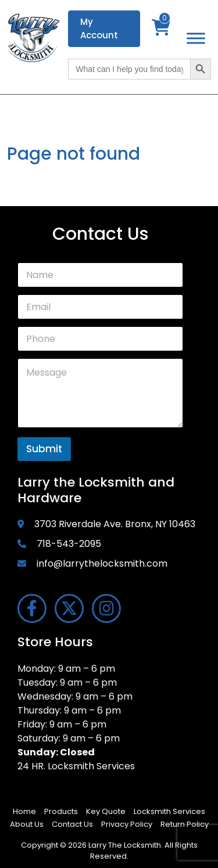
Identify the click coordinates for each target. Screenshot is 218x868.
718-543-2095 (69, 544)
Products (61, 811)
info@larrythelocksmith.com (102, 563)
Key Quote (106, 811)
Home (24, 811)
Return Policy (185, 824)
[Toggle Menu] (196, 38)
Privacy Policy (127, 824)
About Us (27, 824)
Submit (44, 449)
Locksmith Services (169, 811)
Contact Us (72, 824)
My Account (99, 28)
